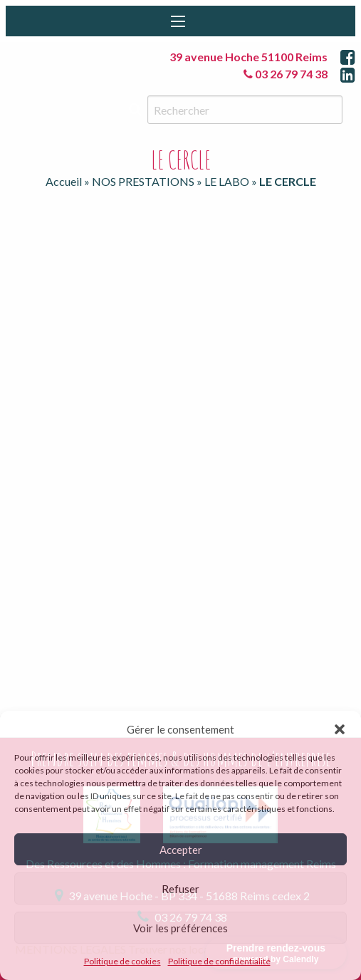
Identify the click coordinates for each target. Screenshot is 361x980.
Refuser (180, 889)
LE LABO (227, 181)
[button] (340, 729)
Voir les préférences (180, 928)
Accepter (181, 850)
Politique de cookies (122, 961)
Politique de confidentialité (219, 961)
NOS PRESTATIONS (143, 181)
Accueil (64, 181)
